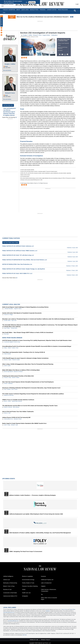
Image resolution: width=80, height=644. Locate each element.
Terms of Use (64, 609)
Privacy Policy (72, 609)
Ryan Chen (14, 320)
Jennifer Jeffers (7, 320)
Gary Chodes (7, 328)
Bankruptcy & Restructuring (10, 583)
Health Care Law (26, 593)
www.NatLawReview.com (9, 612)
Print (60, 54)
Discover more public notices (9, 278)
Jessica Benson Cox (8, 419)
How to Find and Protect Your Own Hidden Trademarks (18, 412)
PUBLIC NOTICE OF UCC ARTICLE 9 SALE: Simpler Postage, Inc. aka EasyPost (24, 269)
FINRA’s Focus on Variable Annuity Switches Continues (18, 400)
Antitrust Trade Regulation (63, 43)
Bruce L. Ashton (7, 401)
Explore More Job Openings (9, 117)
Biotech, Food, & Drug (9, 586)
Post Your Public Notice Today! (11, 243)
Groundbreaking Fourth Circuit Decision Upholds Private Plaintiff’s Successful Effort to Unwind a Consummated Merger (37, 346)
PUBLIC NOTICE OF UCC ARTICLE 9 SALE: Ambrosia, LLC (18, 246)
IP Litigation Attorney (9, 115)
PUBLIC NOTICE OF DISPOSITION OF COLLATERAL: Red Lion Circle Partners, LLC (25, 260)
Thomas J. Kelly (7, 378)
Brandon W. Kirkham (18, 372)
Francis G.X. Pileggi (8, 315)
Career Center (52, 10)
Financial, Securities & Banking (30, 586)
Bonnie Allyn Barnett (8, 372)
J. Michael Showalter (9, 309)
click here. (25, 635)
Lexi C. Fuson (14, 389)
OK (27, 2)
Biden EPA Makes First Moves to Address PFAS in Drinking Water (21, 370)
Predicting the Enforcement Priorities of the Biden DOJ (18, 376)
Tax (42, 594)
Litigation (43, 586)
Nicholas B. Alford (18, 419)
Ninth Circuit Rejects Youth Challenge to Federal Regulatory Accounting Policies (25, 307)
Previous (71, 17)
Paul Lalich (6, 334)
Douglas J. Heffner (10, 64)
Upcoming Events (9, 479)
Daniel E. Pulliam (16, 378)
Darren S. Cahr (7, 413)
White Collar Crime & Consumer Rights (49, 599)
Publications (54, 35)
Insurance (43, 576)
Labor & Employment (46, 583)
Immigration (25, 596)
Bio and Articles (7, 70)
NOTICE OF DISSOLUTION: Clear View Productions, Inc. (17, 264)
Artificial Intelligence (8, 576)
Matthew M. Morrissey (9, 395)
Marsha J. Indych (8, 360)
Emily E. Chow (15, 348)
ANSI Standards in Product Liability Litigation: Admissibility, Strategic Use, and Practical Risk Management (40, 533)
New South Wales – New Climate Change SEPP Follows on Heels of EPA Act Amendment (28, 332)
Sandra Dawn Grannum (17, 401)
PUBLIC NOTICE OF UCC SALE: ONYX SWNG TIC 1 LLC (17, 273)
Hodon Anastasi (7, 354)
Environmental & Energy (28, 580)
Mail (63, 54)
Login (77, 4)
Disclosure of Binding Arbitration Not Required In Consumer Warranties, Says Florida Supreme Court (31, 388)
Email (6, 66)
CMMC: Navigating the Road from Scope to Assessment (26, 551)
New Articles (2, 22)
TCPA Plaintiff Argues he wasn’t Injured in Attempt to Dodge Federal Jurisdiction (25, 358)
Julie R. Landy (7, 425)
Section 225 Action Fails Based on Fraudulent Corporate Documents (22, 313)
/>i (68, 54)
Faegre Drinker (46, 35)
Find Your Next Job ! (8, 105)
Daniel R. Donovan (8, 407)
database (48, 611)
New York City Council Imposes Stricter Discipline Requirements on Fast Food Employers (28, 382)
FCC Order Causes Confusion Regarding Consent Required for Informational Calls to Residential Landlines (33, 394)
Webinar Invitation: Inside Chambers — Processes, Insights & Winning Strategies (33, 495)
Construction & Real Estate (10, 593)
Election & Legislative (28, 576)
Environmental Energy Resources (63, 48)
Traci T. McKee (7, 389)
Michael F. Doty (14, 425)
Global (59, 45)
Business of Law (7, 589)
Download (65, 54)
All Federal (60, 50)
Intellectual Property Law (47, 580)
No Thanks (32, 2)
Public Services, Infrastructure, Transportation (49, 590)
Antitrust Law (7, 580)
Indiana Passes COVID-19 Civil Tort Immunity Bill (16, 417)
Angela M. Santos (18, 309)
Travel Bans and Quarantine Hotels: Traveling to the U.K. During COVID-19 (24, 352)
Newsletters (34, 10)
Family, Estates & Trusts (28, 583)
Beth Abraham (16, 407)
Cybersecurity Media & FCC (10, 596)
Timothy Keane (14, 328)
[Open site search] (75, 11)
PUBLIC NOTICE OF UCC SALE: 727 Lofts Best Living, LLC (18, 255)
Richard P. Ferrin (10, 93)
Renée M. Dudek (16, 360)
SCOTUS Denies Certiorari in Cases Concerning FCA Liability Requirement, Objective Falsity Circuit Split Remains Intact (37, 340)
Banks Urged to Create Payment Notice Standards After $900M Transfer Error (24, 423)
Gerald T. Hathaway (8, 383)
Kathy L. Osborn (8, 348)
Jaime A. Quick (7, 366)
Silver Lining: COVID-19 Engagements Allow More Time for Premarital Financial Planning (28, 364)
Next (73, 17)
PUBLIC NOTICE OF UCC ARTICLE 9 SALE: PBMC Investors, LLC (20, 251)
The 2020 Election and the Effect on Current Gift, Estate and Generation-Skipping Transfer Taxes (30, 406)
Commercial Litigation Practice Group (12, 342)
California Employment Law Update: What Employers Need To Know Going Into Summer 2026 (36, 514)
